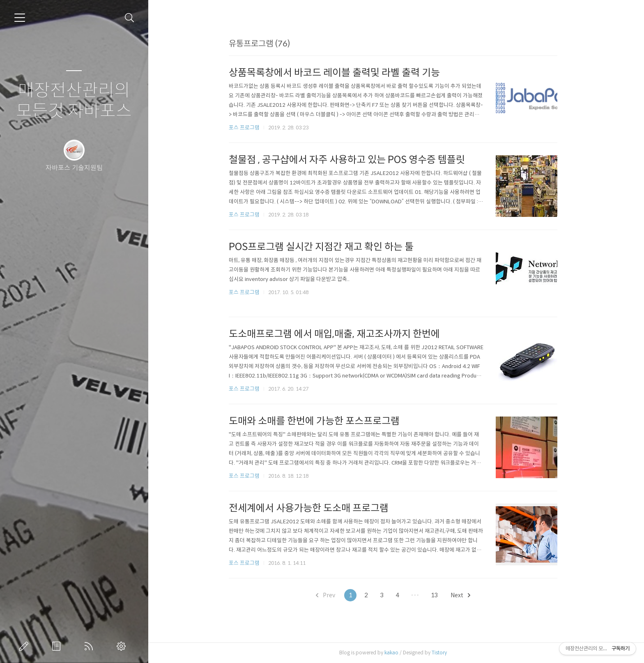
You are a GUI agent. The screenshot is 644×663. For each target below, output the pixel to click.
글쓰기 (25, 646)
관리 (123, 646)
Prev (328, 595)
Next (463, 595)
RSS (90, 646)
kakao (394, 653)
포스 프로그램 (247, 128)
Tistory (442, 653)
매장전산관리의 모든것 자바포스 (74, 101)
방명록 (58, 646)
